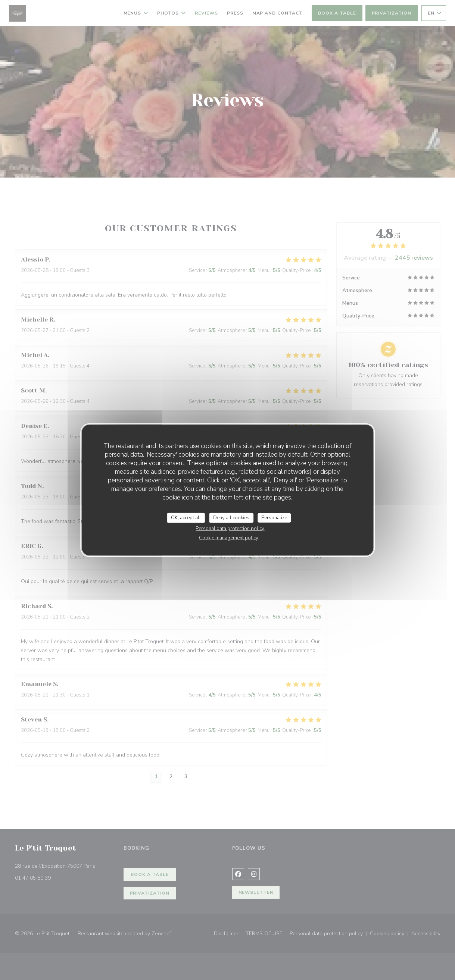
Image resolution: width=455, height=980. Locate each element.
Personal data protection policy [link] (230, 529)
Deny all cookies (231, 517)
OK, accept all (186, 517)
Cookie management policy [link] (229, 538)
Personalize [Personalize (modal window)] (274, 517)
